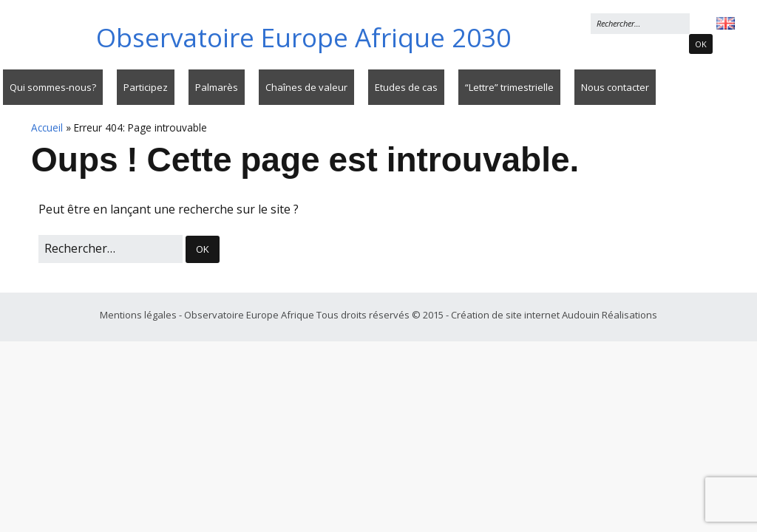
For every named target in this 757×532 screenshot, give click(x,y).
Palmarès (217, 87)
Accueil (47, 127)
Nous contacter (615, 87)
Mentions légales (139, 315)
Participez (146, 87)
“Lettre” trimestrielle (509, 87)
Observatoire (303, 37)
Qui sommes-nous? (53, 87)
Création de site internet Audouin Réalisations (554, 315)
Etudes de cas (406, 87)
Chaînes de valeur (306, 87)
